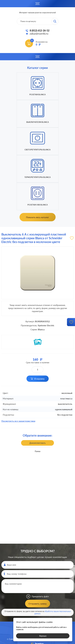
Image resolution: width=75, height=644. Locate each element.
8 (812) (37, 592)
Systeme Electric (46, 270)
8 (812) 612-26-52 (40, 30)
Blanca (41, 274)
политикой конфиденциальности (58, 641)
